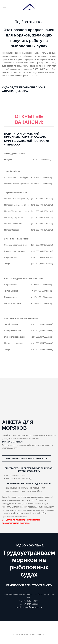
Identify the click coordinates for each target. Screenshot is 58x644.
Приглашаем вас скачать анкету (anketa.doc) (26, 458)
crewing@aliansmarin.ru (12, 442)
